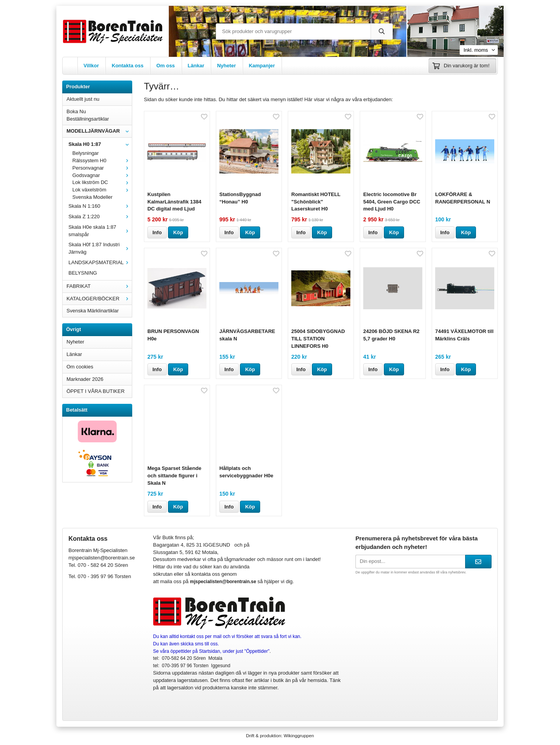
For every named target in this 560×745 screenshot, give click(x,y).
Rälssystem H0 (102, 160)
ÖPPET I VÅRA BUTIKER (95, 391)
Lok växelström (102, 190)
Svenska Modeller (92, 197)
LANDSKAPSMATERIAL (100, 262)
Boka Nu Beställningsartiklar (88, 115)
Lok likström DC (102, 182)
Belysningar (86, 153)
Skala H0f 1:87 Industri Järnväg (100, 248)
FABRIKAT (99, 286)
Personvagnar (102, 168)
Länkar (196, 66)
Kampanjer (262, 66)
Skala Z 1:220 (100, 216)
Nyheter (226, 66)
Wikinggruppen (299, 735)
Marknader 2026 (85, 379)
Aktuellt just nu (83, 99)
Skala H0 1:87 (100, 144)
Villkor (91, 66)
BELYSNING (83, 273)
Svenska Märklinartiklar (93, 311)
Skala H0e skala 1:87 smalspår (100, 231)
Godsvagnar (102, 175)
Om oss (166, 66)
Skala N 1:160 (100, 206)
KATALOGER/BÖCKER (99, 299)
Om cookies (80, 367)
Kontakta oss (128, 66)
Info (157, 232)
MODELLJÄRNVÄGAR (99, 131)
